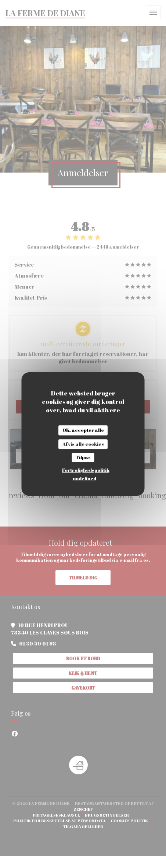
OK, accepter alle (83, 430)
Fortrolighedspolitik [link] (86, 470)
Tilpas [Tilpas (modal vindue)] (83, 457)
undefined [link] (84, 478)
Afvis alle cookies (83, 444)
